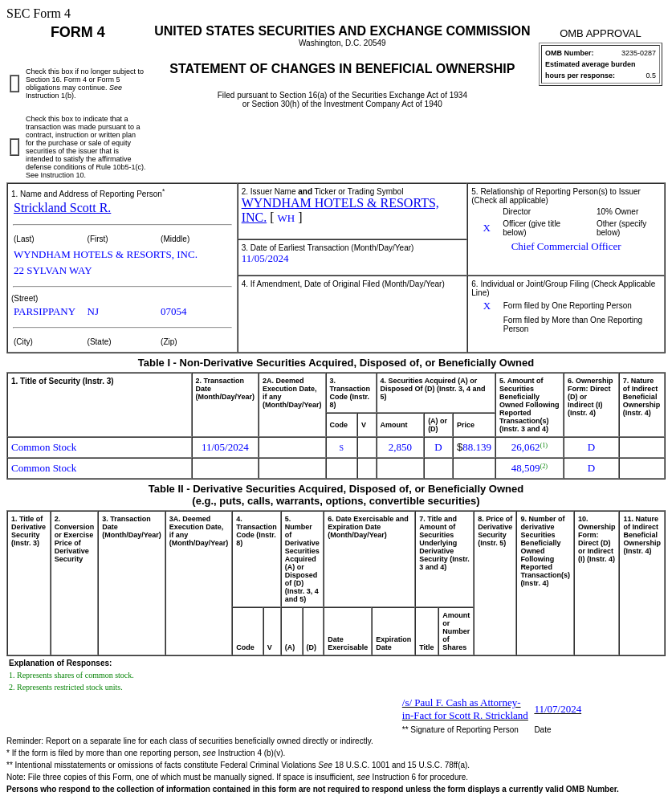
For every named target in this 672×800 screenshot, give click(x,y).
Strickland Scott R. (62, 208)
